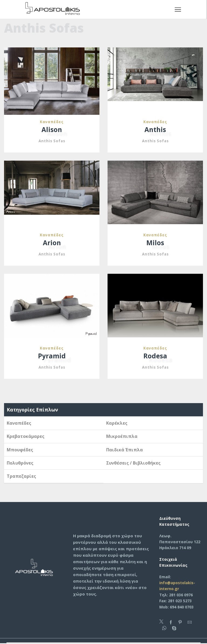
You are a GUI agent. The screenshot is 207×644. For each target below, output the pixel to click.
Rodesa (155, 356)
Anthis (155, 130)
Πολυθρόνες (20, 463)
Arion (52, 243)
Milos (155, 243)
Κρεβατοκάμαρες (26, 437)
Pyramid (52, 356)
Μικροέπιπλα (122, 437)
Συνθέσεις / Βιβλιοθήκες (133, 463)
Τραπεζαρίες (21, 476)
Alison (52, 130)
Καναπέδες (52, 122)
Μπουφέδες (20, 450)
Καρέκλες (117, 423)
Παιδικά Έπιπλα (125, 450)
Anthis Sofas (52, 141)
